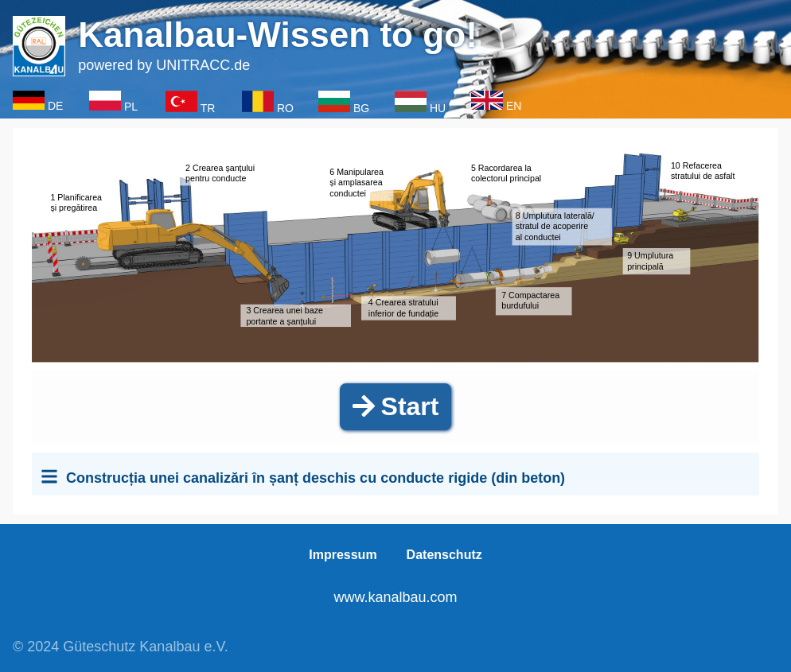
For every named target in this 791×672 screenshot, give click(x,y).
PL (131, 107)
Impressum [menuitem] (343, 555)
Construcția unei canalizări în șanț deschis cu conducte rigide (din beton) (316, 478)
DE (55, 106)
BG (361, 108)
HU (438, 108)
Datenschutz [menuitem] (444, 555)
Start (396, 406)
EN (514, 106)
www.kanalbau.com (395, 597)
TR (208, 108)
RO (285, 108)
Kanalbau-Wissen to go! (278, 35)
